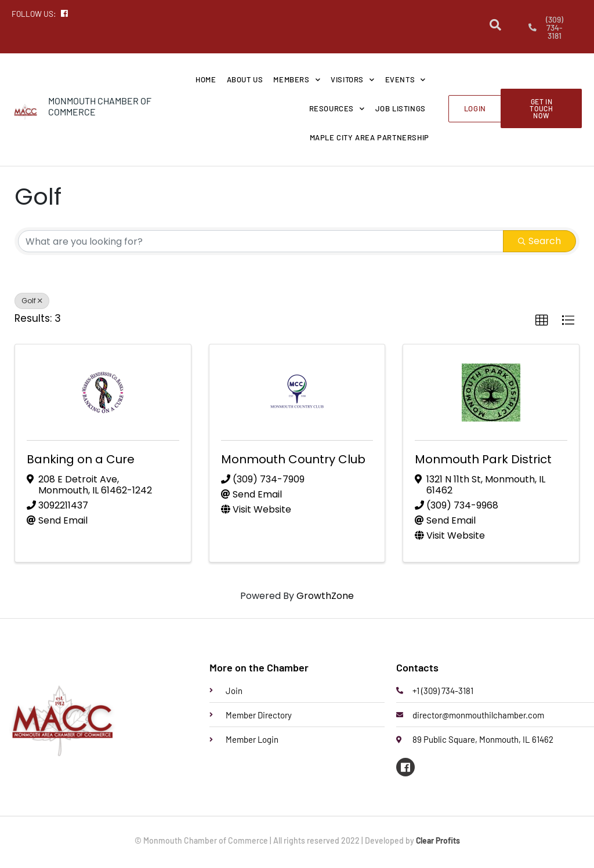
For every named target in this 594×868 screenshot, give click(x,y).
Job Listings (401, 109)
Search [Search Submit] (539, 241)
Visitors (352, 80)
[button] (542, 321)
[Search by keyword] (261, 242)
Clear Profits (438, 840)
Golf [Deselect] (32, 301)
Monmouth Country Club (293, 460)
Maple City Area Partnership (370, 138)
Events (405, 80)
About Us (245, 80)
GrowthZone (325, 596)
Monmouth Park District (483, 460)
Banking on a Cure (81, 460)
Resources (337, 109)
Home (206, 80)
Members (297, 80)
